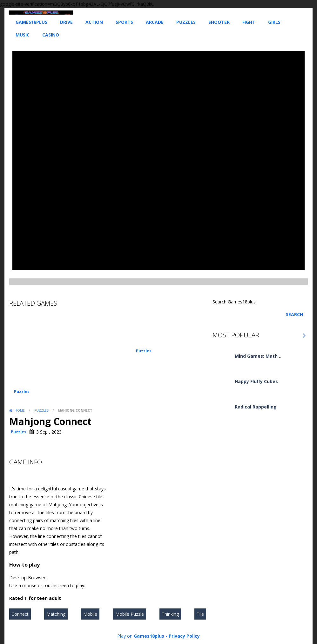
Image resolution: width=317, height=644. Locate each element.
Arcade (155, 22)
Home (20, 410)
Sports (124, 22)
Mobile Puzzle (130, 614)
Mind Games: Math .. (258, 356)
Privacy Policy (184, 636)
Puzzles (186, 22)
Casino (51, 35)
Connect (20, 614)
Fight (249, 22)
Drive (66, 22)
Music (23, 35)
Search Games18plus (234, 302)
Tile (200, 614)
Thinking (170, 614)
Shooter (219, 22)
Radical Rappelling (256, 407)
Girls (274, 22)
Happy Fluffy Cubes (256, 381)
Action (94, 22)
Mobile (90, 614)
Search (294, 314)
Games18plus (31, 22)
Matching (56, 614)
